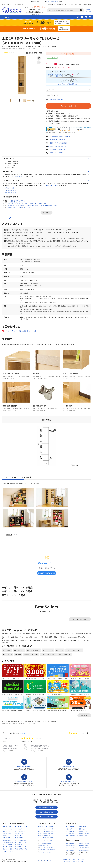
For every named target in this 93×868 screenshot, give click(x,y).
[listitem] (17, 748)
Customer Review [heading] (11, 737)
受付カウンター (19, 837)
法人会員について (86, 4)
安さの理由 (60, 4)
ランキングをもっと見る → (80, 622)
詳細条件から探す (89, 10)
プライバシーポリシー (82, 865)
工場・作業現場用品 (8, 846)
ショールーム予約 (68, 4)
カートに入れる (68, 107)
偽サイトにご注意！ (84, 852)
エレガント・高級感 (28, 205)
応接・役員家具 (19, 842)
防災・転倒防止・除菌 (21, 853)
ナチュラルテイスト (41, 205)
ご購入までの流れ (10, 189)
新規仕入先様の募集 (84, 854)
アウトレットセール (8, 855)
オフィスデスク (7, 831)
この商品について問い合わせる (58, 147)
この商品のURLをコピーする (57, 151)
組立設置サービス (83, 835)
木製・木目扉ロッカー (33, 654)
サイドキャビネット (21, 833)
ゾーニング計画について (46, 847)
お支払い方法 (82, 831)
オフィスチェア (7, 835)
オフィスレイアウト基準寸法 (47, 854)
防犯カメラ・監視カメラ (9, 853)
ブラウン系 (19, 209)
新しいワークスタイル (45, 856)
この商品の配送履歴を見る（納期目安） (61, 137)
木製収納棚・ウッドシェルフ (33, 47)
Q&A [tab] (16, 538)
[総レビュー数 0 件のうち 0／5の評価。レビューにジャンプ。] (9, 53)
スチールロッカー (19, 654)
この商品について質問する (57, 100)
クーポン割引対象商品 (68, 54)
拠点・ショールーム (84, 847)
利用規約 (74, 865)
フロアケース (60, 654)
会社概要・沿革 (70, 847)
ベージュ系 (27, 209)
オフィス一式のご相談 (52, 1)
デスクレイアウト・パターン (47, 852)
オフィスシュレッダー (21, 851)
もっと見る (47, 214)
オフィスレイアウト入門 (46, 845)
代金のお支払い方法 (52, 187)
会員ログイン (61, 85)
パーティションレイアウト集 (46, 833)
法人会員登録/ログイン (55, 74)
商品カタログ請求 (83, 850)
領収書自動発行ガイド (72, 840)
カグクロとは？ (52, 4)
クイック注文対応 (52, 58)
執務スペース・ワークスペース (17, 207)
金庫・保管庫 (6, 842)
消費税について (75, 65)
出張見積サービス (71, 835)
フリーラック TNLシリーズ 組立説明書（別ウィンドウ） (22, 334)
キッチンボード (7, 658)
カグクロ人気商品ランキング (46, 840)
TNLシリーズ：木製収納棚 (50, 47)
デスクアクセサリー (8, 833)
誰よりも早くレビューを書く (47, 576)
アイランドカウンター (65, 658)
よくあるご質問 (70, 837)
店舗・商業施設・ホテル (50, 207)
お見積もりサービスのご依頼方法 (59, 144)
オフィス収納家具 (20, 835)
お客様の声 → (23, 737)
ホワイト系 (12, 209)
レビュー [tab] (9, 538)
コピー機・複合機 (7, 851)
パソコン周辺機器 (7, 849)
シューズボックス (48, 654)
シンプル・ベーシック (15, 205)
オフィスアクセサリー (21, 846)
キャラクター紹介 (71, 852)
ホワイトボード (19, 840)
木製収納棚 (18, 658)
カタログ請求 (77, 4)
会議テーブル (6, 840)
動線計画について (44, 849)
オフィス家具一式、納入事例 (46, 837)
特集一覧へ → (84, 719)
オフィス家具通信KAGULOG (45, 842)
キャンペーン (67, 80)
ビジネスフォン (19, 849)
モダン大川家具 (7, 844)
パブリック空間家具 (21, 844)
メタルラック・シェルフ (49, 658)
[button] (87, 737)
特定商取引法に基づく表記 (66, 865)
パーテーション (7, 837)
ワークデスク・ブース (21, 831)
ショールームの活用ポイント (46, 835)
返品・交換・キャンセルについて (59, 141)
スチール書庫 (7, 654)
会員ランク (60, 76)
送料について (18, 178)
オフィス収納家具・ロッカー (15, 47)
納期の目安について (71, 833)
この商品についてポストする (57, 154)
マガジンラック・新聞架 (31, 658)
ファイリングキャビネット (74, 654)
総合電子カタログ (71, 850)
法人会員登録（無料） (73, 85)
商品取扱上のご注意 (84, 837)
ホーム (4, 47)
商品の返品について (11, 194)
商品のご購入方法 (71, 831)
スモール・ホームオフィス (35, 207)
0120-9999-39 (38, 7)
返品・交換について (84, 833)
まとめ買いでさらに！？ (85, 840)
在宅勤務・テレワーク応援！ (46, 831)
